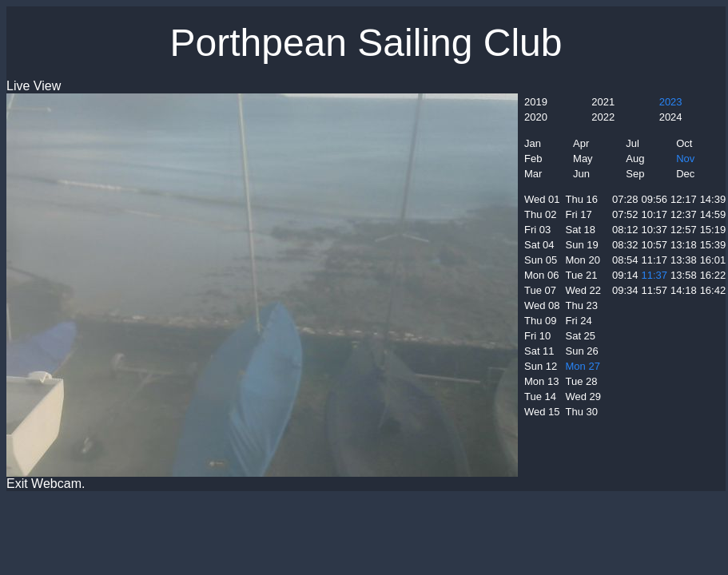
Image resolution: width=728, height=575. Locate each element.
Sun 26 (582, 351)
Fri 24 (579, 321)
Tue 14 (540, 397)
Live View (34, 86)
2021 (603, 102)
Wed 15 (542, 412)
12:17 (684, 199)
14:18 (684, 290)
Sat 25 (581, 336)
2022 (603, 117)
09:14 (625, 275)
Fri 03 (537, 230)
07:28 (625, 199)
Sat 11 (539, 351)
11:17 (655, 260)
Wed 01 (542, 199)
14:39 (713, 199)
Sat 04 (539, 245)
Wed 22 (584, 290)
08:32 (625, 245)
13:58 (684, 275)
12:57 (684, 230)
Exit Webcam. (46, 484)
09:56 (655, 199)
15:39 (713, 245)
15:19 (713, 230)
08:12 (625, 230)
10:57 (655, 245)
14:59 (713, 214)
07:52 (625, 214)
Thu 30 (582, 412)
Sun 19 (582, 245)
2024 (671, 117)
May (583, 159)
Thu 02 (540, 214)
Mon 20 (583, 260)
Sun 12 (541, 366)
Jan (533, 143)
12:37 (684, 214)
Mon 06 (541, 275)
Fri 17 (579, 214)
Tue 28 (582, 381)
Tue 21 (582, 275)
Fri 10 (537, 336)
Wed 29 (584, 397)
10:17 (655, 214)
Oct (684, 143)
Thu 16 (582, 199)
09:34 (625, 290)
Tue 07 (540, 290)
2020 (536, 117)
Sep (635, 174)
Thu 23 (582, 305)
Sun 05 (541, 260)
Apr (581, 143)
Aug (635, 159)
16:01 (713, 260)
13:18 (684, 245)
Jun (581, 174)
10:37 (655, 230)
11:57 (655, 290)
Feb (533, 159)
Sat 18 (581, 230)
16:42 (713, 290)
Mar (533, 174)
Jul (633, 143)
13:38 (684, 260)
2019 (536, 102)
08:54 (625, 260)
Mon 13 (541, 381)
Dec (685, 174)
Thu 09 (540, 321)
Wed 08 (542, 305)
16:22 (713, 275)
